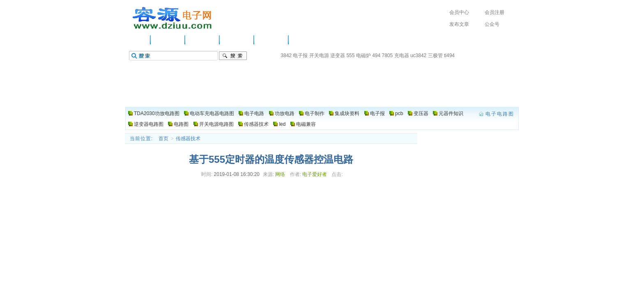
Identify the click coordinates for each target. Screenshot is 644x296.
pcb (399, 113)
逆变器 (338, 55)
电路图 (303, 40)
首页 (163, 139)
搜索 (233, 56)
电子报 (300, 55)
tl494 (449, 55)
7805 (388, 55)
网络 (280, 174)
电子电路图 (172, 18)
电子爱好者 (315, 174)
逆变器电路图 (149, 124)
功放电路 (237, 40)
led (282, 124)
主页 (139, 40)
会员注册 (494, 12)
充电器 (402, 55)
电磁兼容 (306, 124)
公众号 (492, 24)
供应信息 (168, 40)
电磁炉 (363, 55)
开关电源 (319, 55)
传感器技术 (256, 124)
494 (376, 55)
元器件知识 (451, 113)
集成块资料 (347, 113)
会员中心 (459, 12)
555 (350, 55)
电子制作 (271, 40)
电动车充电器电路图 (212, 113)
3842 (286, 55)
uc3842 (418, 55)
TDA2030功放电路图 (157, 113)
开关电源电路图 (216, 124)
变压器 (421, 113)
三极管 (435, 55)
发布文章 (459, 24)
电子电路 (202, 40)
